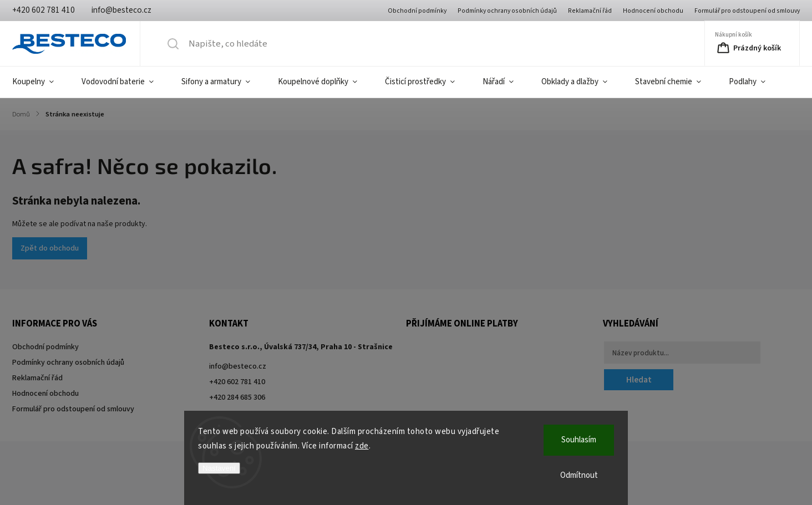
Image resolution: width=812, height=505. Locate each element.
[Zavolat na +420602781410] (44, 10)
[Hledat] (352, 44)
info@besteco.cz (238, 366)
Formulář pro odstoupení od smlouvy (747, 11)
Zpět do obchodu (50, 248)
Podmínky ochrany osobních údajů (507, 11)
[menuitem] (40, 82)
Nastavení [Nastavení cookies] (219, 468)
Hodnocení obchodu (653, 11)
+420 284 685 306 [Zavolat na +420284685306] (237, 397)
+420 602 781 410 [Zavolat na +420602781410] (237, 382)
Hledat (639, 380)
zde (362, 446)
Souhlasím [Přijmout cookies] (579, 440)
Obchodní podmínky (417, 11)
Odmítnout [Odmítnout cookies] (579, 475)
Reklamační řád (590, 11)
